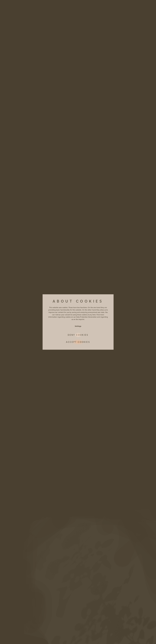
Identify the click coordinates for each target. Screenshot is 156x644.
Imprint (81, 319)
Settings (78, 326)
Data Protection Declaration (86, 317)
